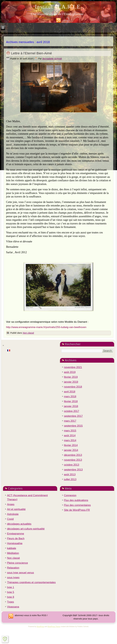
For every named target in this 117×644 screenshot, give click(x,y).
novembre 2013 (73, 460)
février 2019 (71, 377)
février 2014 (71, 445)
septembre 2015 (73, 426)
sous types (13, 577)
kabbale (12, 548)
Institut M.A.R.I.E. (58, 7)
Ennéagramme (16, 534)
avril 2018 (70, 392)
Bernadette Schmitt (52, 59)
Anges (11, 504)
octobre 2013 (72, 465)
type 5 (11, 592)
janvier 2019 (71, 382)
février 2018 (71, 401)
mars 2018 (70, 397)
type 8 (11, 597)
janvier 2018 (71, 406)
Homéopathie (15, 543)
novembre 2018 (73, 387)
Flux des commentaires (77, 505)
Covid (10, 519)
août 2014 (70, 436)
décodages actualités (19, 524)
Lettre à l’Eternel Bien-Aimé (32, 53)
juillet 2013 (70, 479)
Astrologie (13, 514)
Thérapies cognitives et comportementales (31, 582)
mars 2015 (70, 431)
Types (10, 602)
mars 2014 (70, 440)
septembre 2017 (73, 416)
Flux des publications (76, 500)
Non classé (28, 333)
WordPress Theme (54, 627)
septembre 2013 (73, 470)
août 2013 (70, 475)
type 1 (11, 587)
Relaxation (13, 568)
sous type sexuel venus (20, 573)
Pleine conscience (17, 563)
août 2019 (70, 372)
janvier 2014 (71, 450)
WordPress (40, 627)
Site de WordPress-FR (77, 510)
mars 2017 (70, 421)
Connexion (70, 495)
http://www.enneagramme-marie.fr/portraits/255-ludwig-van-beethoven (46, 327)
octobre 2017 (72, 411)
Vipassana (13, 607)
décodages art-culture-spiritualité (26, 529)
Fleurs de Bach (16, 538)
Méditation (13, 553)
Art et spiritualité (16, 509)
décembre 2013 (73, 455)
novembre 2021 (73, 367)
